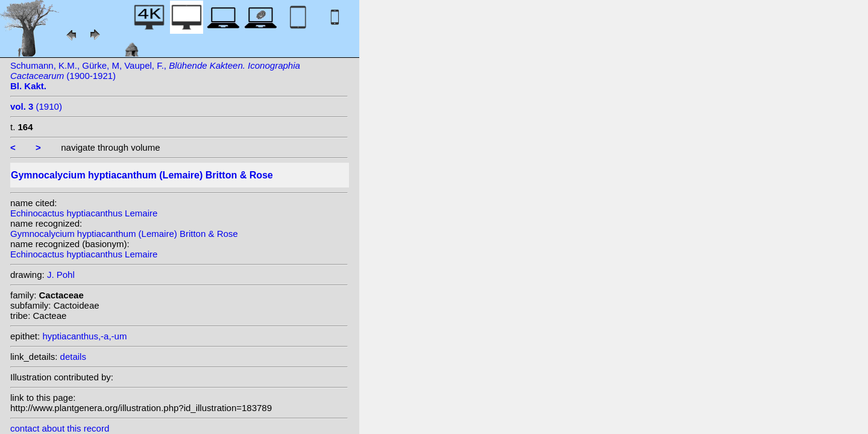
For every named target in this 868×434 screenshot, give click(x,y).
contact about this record (60, 428)
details (73, 357)
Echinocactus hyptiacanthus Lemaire (84, 213)
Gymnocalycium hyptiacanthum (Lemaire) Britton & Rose (124, 234)
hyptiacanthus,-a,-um (84, 336)
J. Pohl (61, 275)
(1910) (36, 106)
